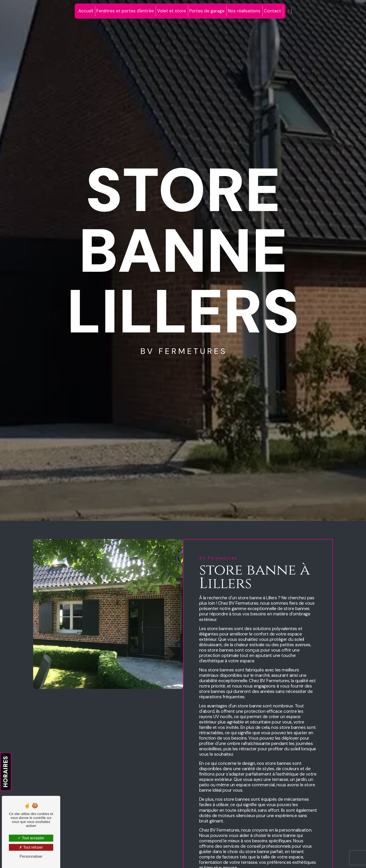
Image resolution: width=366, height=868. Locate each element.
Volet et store (172, 11)
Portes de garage (207, 11)
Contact (272, 11)
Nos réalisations (244, 11)
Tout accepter (31, 838)
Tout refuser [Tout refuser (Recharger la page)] (31, 847)
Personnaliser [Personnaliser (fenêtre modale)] (31, 856)
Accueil (86, 11)
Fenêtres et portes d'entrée (125, 11)
